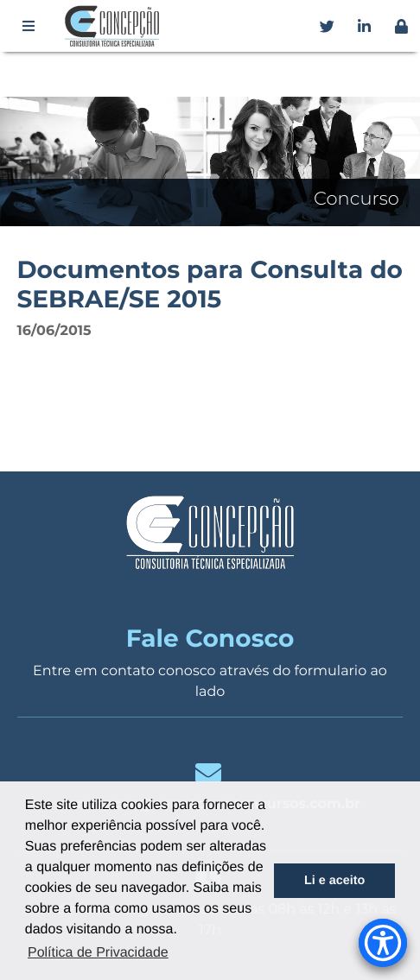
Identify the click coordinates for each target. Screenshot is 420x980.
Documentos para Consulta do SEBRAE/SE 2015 (209, 285)
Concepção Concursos (115, 26)
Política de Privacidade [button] (98, 953)
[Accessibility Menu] (383, 943)
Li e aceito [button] (334, 881)
